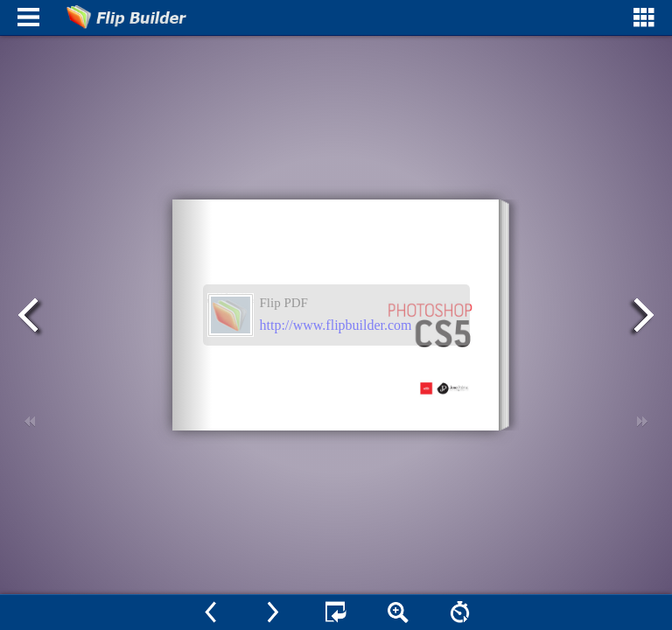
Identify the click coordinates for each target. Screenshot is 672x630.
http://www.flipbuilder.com (336, 325)
